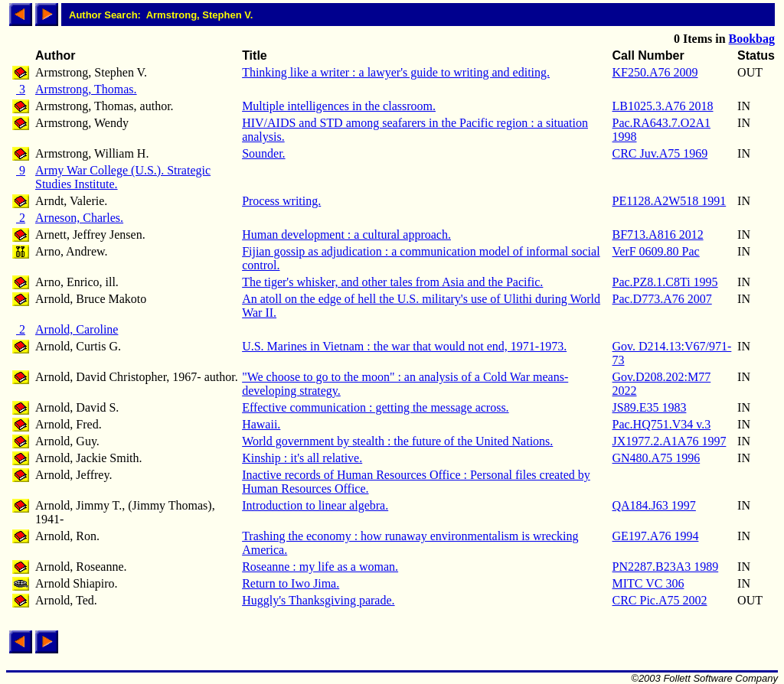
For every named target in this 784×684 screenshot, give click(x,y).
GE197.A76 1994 (656, 536)
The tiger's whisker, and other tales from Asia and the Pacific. (392, 282)
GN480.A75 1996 (657, 458)
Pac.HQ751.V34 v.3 (662, 424)
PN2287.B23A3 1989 (666, 567)
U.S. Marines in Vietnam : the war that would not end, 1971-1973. (404, 346)
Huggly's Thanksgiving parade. (318, 600)
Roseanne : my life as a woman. (320, 567)
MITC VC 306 (648, 583)
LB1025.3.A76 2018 (663, 106)
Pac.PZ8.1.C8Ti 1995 (665, 282)
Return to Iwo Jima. (291, 583)
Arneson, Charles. (79, 218)
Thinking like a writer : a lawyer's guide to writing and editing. (396, 72)
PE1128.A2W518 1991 (670, 201)
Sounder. (263, 153)
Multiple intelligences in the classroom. (339, 106)
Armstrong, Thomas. (86, 89)
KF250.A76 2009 (655, 72)
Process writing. (281, 201)
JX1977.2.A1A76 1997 (670, 441)
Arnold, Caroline (77, 329)
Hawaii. (261, 424)
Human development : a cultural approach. (346, 235)
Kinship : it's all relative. (302, 458)
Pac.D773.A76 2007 (662, 299)
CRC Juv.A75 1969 (660, 153)
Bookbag (752, 39)
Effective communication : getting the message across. (375, 407)
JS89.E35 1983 (650, 407)
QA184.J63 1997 (654, 505)
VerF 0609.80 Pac (656, 251)
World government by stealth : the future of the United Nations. (397, 441)
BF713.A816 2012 (658, 235)
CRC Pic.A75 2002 (660, 600)
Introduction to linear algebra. (315, 505)
